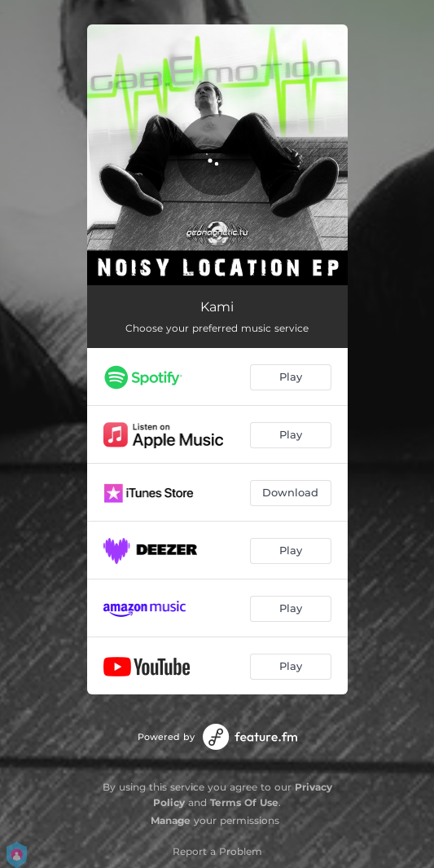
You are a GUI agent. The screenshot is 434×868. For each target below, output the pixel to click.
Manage (171, 820)
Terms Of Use (244, 802)
